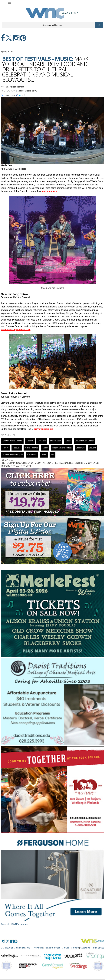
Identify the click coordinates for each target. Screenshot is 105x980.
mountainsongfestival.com (16, 330)
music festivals (31, 448)
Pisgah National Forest (62, 448)
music (45, 448)
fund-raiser (55, 441)
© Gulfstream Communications (15, 948)
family (6, 448)
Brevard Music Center (84, 441)
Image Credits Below (28, 91)
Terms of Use (98, 948)
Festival (30, 441)
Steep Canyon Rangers (13, 455)
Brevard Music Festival (12, 441)
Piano (44, 455)
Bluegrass (80, 448)
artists (68, 441)
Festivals (17, 448)
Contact (67, 948)
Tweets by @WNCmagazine (14, 924)
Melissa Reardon (17, 87)
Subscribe (86, 948)
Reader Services (54, 948)
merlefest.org (50, 191)
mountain (42, 441)
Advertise (41, 948)
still (52, 455)
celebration (32, 455)
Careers (76, 948)
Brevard (92, 448)
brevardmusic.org (44, 429)
